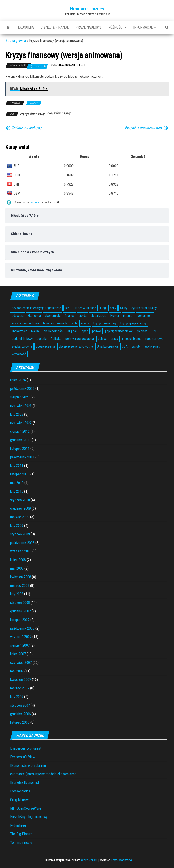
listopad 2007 (20, 620)
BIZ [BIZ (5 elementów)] (67, 308)
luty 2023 (17, 414)
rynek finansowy (59, 113)
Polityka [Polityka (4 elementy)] (56, 339)
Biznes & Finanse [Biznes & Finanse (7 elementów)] (85, 308)
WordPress (89, 860)
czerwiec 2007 (21, 663)
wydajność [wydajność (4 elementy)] (19, 354)
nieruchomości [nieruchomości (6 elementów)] (53, 331)
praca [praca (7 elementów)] (114, 339)
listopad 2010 (20, 474)
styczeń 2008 (20, 603)
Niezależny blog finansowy (29, 817)
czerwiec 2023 (21, 406)
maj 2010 (17, 483)
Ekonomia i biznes (87, 9)
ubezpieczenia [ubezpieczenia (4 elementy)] (45, 346)
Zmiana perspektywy (27, 128)
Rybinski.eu (18, 825)
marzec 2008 (20, 586)
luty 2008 (17, 594)
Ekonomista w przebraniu (28, 766)
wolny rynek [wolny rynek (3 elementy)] (152, 346)
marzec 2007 (20, 688)
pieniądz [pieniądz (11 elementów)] (142, 331)
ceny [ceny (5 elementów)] (113, 308)
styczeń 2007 (20, 705)
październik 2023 (22, 389)
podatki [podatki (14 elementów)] (42, 339)
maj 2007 (17, 671)
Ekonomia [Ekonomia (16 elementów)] (34, 316)
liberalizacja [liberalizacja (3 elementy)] (19, 331)
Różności (117, 27)
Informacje (145, 27)
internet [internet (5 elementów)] (128, 316)
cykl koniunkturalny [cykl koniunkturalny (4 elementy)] (144, 308)
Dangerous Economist (26, 748)
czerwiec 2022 (21, 423)
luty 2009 (17, 526)
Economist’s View (23, 757)
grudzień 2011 (21, 440)
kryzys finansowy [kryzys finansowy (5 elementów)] (105, 323)
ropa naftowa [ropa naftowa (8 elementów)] (154, 339)
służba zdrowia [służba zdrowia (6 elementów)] (22, 346)
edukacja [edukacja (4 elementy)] (18, 316)
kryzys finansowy (32, 114)
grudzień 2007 (21, 611)
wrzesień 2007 (21, 637)
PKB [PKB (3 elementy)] (155, 331)
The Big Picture (21, 834)
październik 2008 (22, 543)
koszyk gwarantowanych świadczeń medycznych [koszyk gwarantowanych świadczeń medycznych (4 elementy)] (44, 323)
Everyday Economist (25, 783)
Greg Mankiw (19, 800)
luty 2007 (17, 697)
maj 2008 (17, 568)
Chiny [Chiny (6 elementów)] (124, 308)
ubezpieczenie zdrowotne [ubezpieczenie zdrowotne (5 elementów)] (76, 346)
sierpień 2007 (20, 645)
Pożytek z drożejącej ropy (144, 128)
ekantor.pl (35, 202)
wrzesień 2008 (21, 551)
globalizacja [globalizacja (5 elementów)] (98, 316)
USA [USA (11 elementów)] (125, 346)
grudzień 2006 (21, 714)
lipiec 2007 (18, 654)
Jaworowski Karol (72, 65)
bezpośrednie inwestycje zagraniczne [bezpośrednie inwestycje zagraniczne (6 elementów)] (36, 308)
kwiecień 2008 (21, 577)
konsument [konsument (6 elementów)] (145, 316)
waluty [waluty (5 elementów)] (136, 346)
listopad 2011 (20, 449)
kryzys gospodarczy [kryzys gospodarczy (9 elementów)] (133, 323)
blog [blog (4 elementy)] (103, 308)
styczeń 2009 (20, 534)
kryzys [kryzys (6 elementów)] (85, 323)
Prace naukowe (88, 27)
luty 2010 (17, 491)
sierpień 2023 (20, 397)
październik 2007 (22, 628)
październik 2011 (22, 457)
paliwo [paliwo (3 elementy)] (97, 331)
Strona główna (16, 41)
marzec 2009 (20, 517)
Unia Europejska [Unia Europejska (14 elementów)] (107, 346)
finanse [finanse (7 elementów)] (70, 316)
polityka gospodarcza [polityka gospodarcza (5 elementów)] (80, 339)
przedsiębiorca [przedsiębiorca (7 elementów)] (132, 339)
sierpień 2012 (20, 431)
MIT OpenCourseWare (26, 808)
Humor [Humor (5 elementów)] (115, 316)
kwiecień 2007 (21, 680)
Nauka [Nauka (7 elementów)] (35, 331)
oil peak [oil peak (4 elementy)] (72, 331)
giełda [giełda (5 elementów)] (83, 316)
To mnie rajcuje (21, 843)
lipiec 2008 (18, 560)
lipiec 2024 (18, 380)
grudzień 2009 (21, 508)
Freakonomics (20, 791)
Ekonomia (26, 27)
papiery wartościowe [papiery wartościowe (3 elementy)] (119, 331)
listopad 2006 (20, 722)
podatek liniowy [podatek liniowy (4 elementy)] (22, 339)
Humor (34, 103)
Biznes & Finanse (55, 27)
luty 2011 (17, 466)
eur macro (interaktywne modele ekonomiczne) (44, 774)
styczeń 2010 (20, 500)
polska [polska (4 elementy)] (102, 339)
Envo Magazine (121, 860)
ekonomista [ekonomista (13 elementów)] (53, 316)
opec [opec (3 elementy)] (85, 331)
